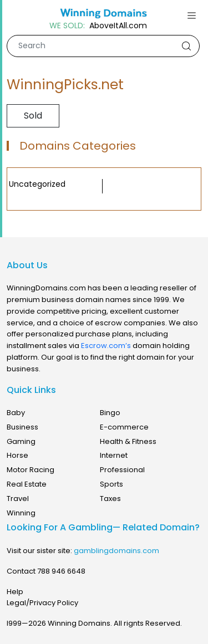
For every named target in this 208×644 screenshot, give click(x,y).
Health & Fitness (128, 441)
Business (22, 427)
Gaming (21, 441)
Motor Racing (31, 470)
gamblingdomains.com (116, 551)
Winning (21, 513)
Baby (16, 413)
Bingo (110, 413)
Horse (17, 455)
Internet (114, 455)
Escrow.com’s (106, 346)
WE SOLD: (67, 26)
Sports (111, 484)
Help (15, 592)
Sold (33, 116)
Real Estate (27, 484)
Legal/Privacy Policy (42, 603)
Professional (122, 470)
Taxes (110, 499)
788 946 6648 (61, 571)
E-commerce (124, 427)
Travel (18, 499)
